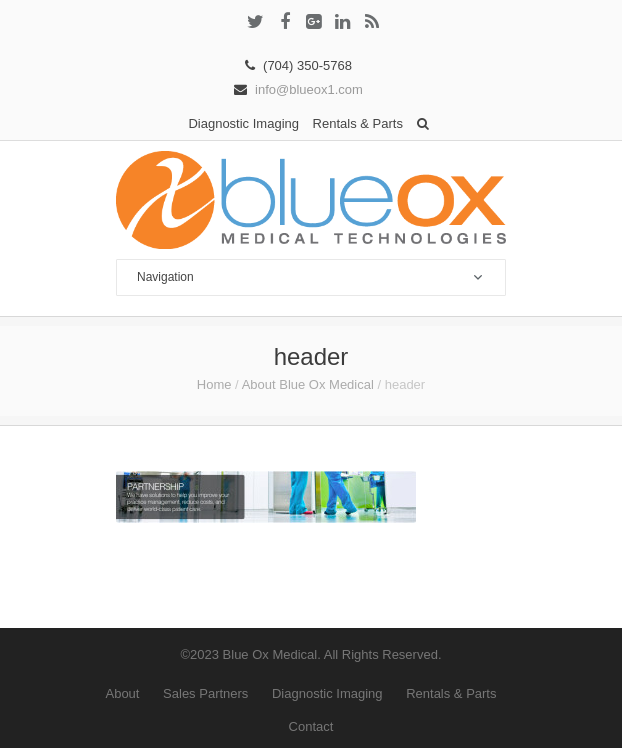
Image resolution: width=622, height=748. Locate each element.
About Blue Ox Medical (308, 384)
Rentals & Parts (358, 123)
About (122, 693)
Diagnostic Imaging (243, 123)
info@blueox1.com (309, 89)
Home (214, 384)
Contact (311, 726)
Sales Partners (205, 693)
